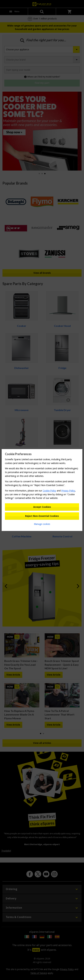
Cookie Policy (49, 491)
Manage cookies (42, 524)
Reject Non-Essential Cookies (42, 516)
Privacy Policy (68, 491)
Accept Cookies (42, 507)
